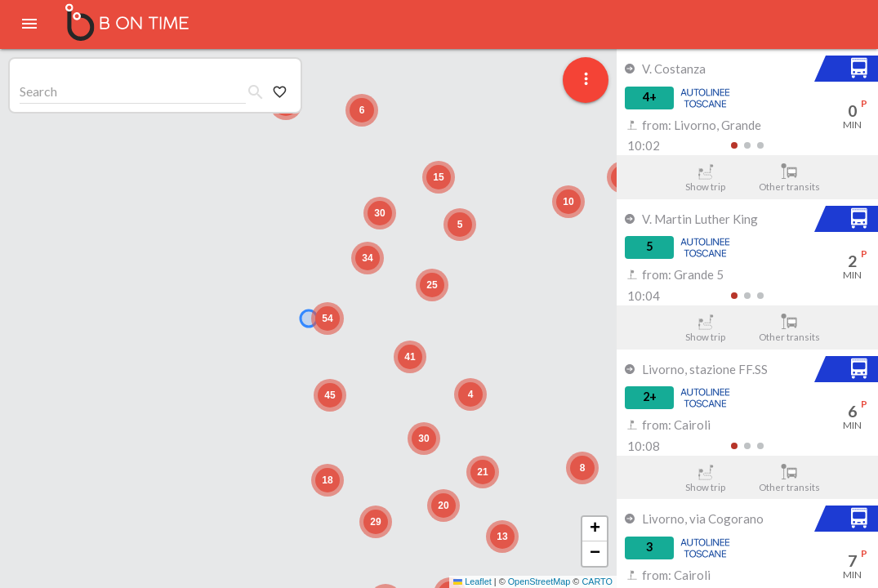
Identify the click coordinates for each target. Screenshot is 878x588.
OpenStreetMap (539, 581)
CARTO (597, 581)
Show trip (705, 178)
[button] (582, 468)
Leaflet (472, 581)
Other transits (789, 178)
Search (38, 91)
